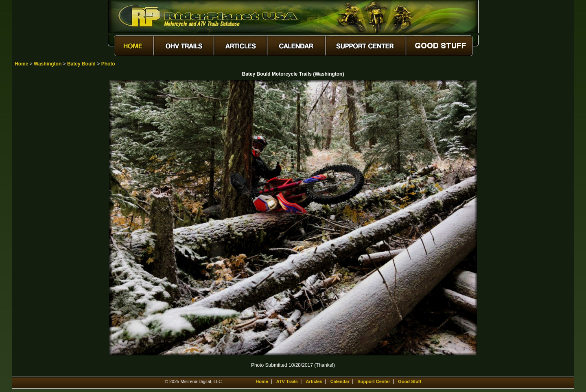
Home (21, 64)
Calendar (340, 381)
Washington (48, 64)
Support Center (374, 381)
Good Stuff (410, 381)
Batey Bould (81, 64)
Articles (314, 381)
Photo (108, 64)
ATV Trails (287, 381)
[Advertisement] (43, 202)
